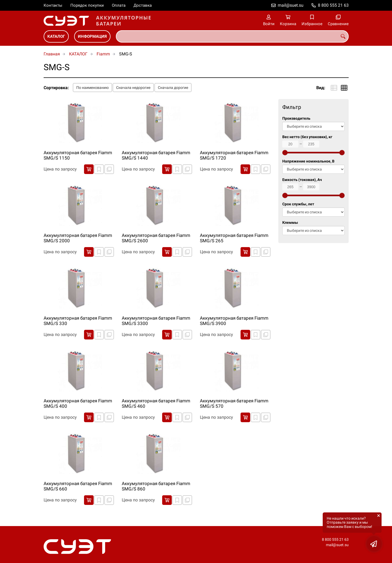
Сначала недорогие (133, 88)
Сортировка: (56, 88)
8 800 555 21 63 (333, 5)
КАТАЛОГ (56, 36)
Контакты (53, 5)
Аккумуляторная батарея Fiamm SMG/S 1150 (78, 155)
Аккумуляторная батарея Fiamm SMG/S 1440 (156, 155)
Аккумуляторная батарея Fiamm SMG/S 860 (156, 486)
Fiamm (103, 54)
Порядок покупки (87, 5)
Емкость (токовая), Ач (302, 180)
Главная (52, 54)
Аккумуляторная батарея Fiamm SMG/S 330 (78, 321)
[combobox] (232, 36)
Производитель (296, 118)
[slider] (285, 153)
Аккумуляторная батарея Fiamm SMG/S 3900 (234, 321)
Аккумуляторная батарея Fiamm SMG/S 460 (156, 403)
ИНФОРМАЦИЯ (92, 36)
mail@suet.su (291, 5)
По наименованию (92, 88)
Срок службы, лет (298, 204)
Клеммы (290, 223)
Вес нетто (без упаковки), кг (307, 137)
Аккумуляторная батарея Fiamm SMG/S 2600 (156, 238)
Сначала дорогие (173, 88)
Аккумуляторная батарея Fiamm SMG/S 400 (78, 403)
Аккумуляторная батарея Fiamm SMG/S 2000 (78, 238)
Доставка (143, 5)
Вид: (321, 88)
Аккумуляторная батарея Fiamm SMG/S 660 (78, 486)
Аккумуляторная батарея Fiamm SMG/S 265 (234, 238)
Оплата (119, 5)
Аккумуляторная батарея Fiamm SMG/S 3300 (156, 321)
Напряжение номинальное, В (308, 161)
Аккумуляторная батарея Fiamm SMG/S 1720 (234, 155)
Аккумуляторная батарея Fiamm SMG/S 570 (234, 403)
